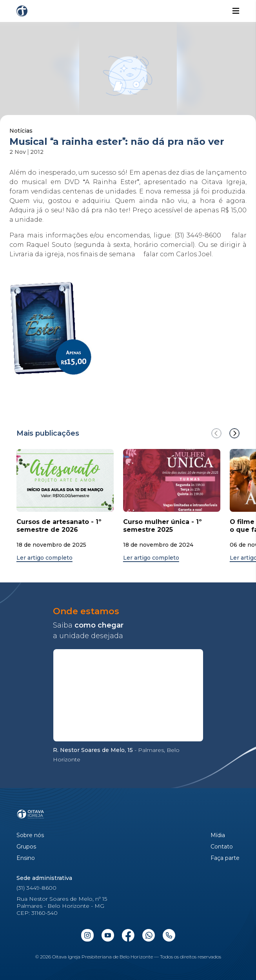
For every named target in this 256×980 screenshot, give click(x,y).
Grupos (26, 847)
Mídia (218, 835)
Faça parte (225, 858)
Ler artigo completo (44, 558)
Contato (222, 847)
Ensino (26, 858)
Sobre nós (30, 835)
